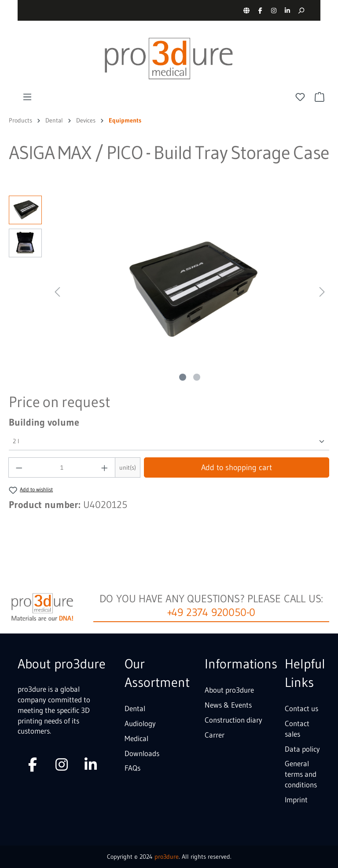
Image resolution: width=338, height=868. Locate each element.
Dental (135, 708)
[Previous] (57, 291)
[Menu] (27, 97)
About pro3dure (229, 690)
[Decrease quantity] (19, 467)
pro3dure (167, 857)
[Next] (322, 291)
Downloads (142, 753)
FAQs (132, 768)
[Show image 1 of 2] (183, 377)
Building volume (44, 422)
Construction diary (233, 720)
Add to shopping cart (237, 467)
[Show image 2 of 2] (197, 377)
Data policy (302, 749)
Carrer (215, 735)
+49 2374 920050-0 (211, 612)
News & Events (228, 705)
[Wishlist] (300, 97)
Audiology (140, 723)
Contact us (301, 708)
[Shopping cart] (320, 97)
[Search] (301, 10)
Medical (136, 738)
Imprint (296, 799)
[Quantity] (62, 467)
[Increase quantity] (105, 467)
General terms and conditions (301, 774)
